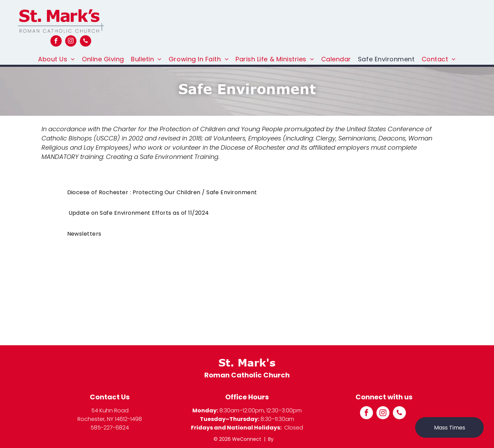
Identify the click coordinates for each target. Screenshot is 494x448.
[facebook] (56, 42)
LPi (278, 439)
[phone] (86, 42)
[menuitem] (57, 59)
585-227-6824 (110, 428)
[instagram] (71, 42)
